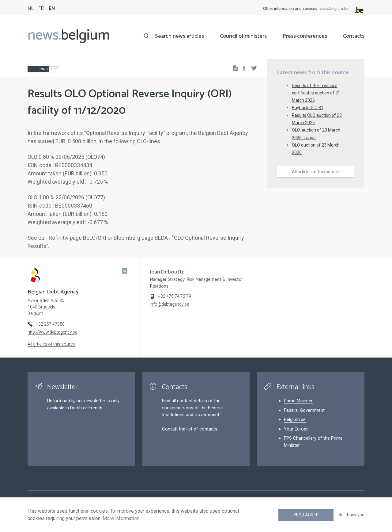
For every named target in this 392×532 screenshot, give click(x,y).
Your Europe (296, 429)
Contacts (354, 36)
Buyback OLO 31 (308, 108)
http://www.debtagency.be (52, 332)
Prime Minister (298, 401)
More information (121, 518)
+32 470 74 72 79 (175, 296)
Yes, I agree (306, 515)
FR (41, 8)
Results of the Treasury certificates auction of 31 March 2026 (316, 93)
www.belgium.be (334, 8)
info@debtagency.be (169, 304)
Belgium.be (295, 419)
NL (30, 8)
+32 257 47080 (50, 324)
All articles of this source (315, 172)
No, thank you (351, 515)
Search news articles (179, 36)
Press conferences (305, 36)
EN (52, 8)
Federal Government (304, 410)
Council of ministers (243, 36)
